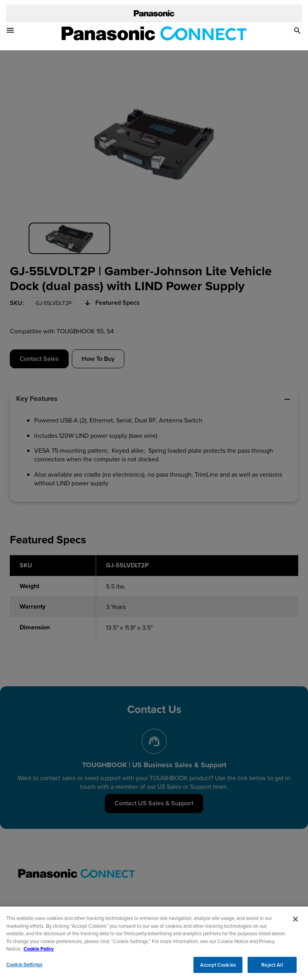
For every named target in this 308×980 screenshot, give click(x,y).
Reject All (272, 968)
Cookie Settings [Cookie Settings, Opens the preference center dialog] (24, 968)
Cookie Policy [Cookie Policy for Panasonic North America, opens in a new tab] (39, 952)
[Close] (295, 922)
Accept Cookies (218, 968)
